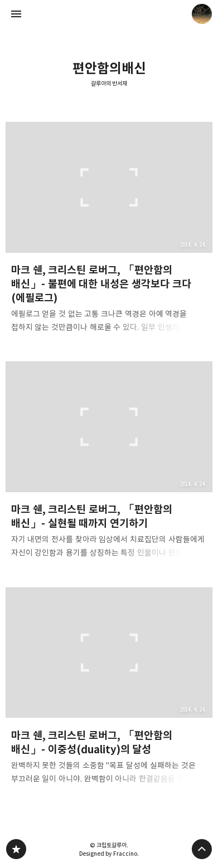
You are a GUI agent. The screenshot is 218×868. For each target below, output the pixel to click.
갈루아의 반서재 (109, 84)
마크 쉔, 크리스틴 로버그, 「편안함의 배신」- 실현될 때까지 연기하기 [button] (109, 464)
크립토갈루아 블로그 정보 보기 (202, 14)
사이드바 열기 (16, 14)
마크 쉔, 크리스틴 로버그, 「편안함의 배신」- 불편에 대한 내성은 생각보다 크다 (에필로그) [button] (109, 231)
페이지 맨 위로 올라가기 (202, 849)
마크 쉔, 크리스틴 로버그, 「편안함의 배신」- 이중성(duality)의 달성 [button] (109, 689)
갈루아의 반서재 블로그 (16, 849)
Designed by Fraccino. (109, 854)
